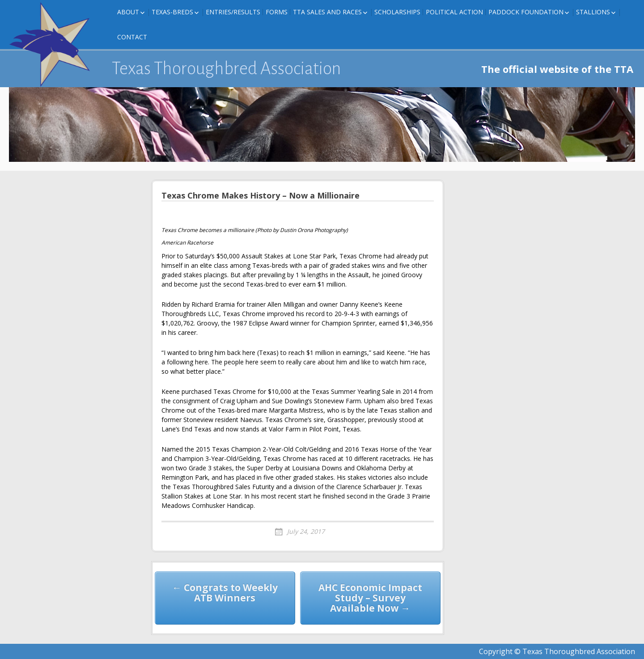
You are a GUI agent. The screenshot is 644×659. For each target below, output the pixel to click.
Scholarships (397, 12)
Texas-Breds (172, 12)
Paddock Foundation (526, 12)
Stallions (593, 12)
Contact (132, 37)
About (128, 12)
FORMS (277, 12)
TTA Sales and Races (327, 12)
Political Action (454, 12)
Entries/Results (233, 12)
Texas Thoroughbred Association (227, 68)
